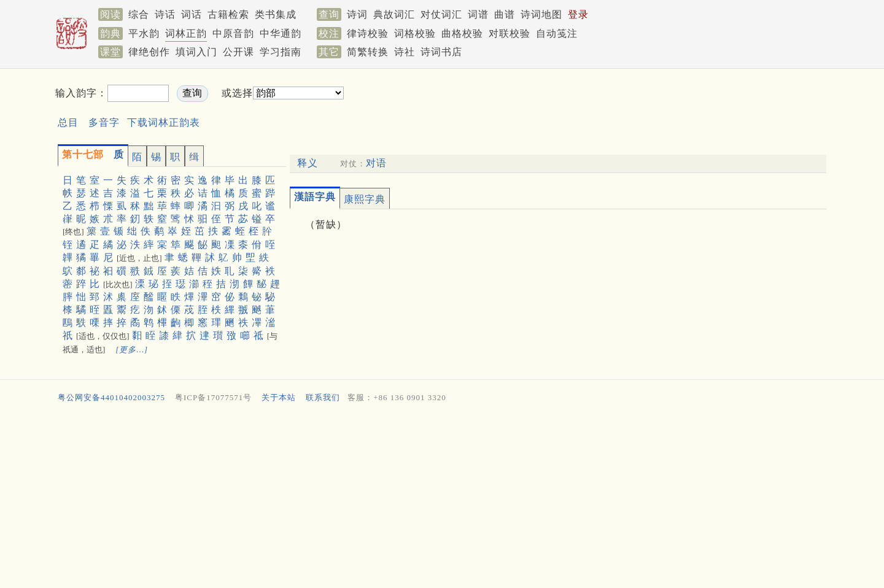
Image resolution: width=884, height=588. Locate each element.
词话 (192, 14)
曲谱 (505, 14)
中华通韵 (281, 33)
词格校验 (415, 33)
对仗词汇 (441, 14)
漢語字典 (315, 197)
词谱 (478, 14)
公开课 (238, 52)
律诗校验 (368, 33)
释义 (308, 163)
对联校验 (510, 33)
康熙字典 (365, 199)
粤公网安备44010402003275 (111, 397)
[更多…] (132, 350)
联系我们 (323, 397)
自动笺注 (557, 33)
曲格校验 (462, 33)
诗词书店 (441, 52)
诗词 (357, 14)
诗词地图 (541, 14)
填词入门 (196, 52)
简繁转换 (368, 52)
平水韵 (144, 33)
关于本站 (279, 397)
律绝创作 (149, 52)
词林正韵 (186, 33)
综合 (139, 14)
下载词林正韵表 (164, 122)
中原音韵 (233, 33)
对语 (376, 163)
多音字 (104, 122)
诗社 (405, 52)
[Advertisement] (556, 103)
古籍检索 (228, 14)
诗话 (165, 14)
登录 (578, 14)
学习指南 (281, 52)
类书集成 (276, 14)
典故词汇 (394, 14)
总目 (68, 122)
